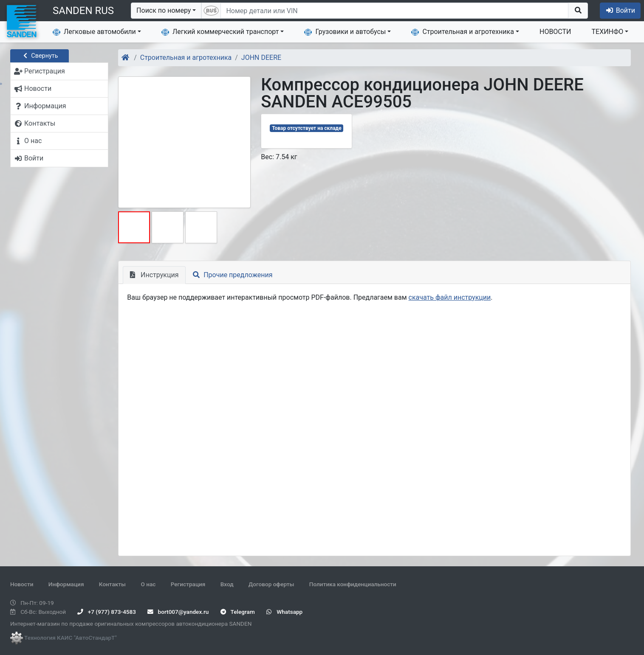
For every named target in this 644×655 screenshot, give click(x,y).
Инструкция (154, 275)
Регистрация (188, 584)
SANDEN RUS (83, 11)
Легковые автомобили (94, 32)
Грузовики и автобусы (345, 32)
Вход (227, 584)
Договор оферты (271, 584)
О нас (148, 584)
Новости (22, 584)
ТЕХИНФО (608, 32)
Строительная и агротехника (463, 32)
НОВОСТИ (555, 32)
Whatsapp (284, 612)
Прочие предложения (233, 275)
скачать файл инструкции (450, 297)
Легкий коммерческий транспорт (220, 32)
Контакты (112, 584)
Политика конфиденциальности (353, 584)
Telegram (238, 612)
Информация (66, 584)
